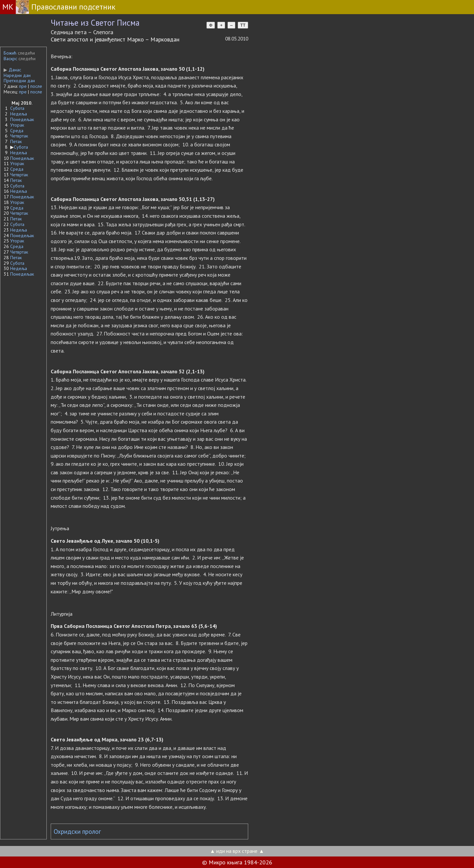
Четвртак (19, 136)
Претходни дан (19, 81)
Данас (12, 70)
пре (23, 86)
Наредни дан (17, 75)
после (36, 86)
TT (243, 25)
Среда (17, 131)
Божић (10, 53)
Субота (17, 108)
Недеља (19, 114)
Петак (16, 141)
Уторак (17, 125)
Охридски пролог (77, 831)
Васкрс (10, 59)
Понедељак (22, 119)
